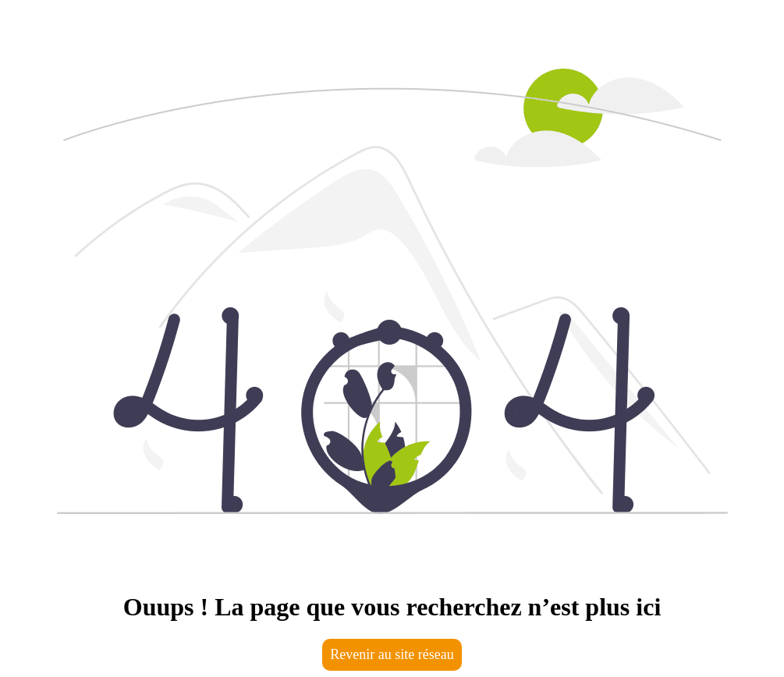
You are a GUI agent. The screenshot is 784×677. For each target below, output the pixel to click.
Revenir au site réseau (392, 654)
